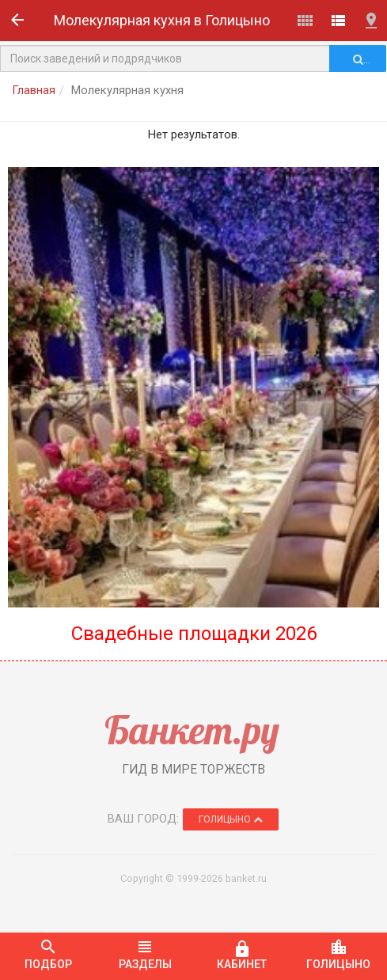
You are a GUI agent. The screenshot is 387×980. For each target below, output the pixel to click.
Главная (34, 90)
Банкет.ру (192, 730)
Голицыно (231, 819)
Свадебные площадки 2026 (194, 634)
